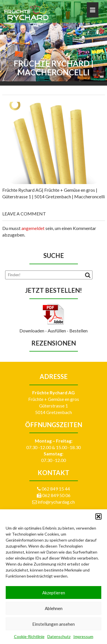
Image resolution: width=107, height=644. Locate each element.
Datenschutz (59, 636)
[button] (98, 516)
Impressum (83, 636)
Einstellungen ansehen (53, 624)
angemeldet (33, 228)
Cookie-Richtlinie (29, 636)
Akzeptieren (54, 593)
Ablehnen (54, 608)
